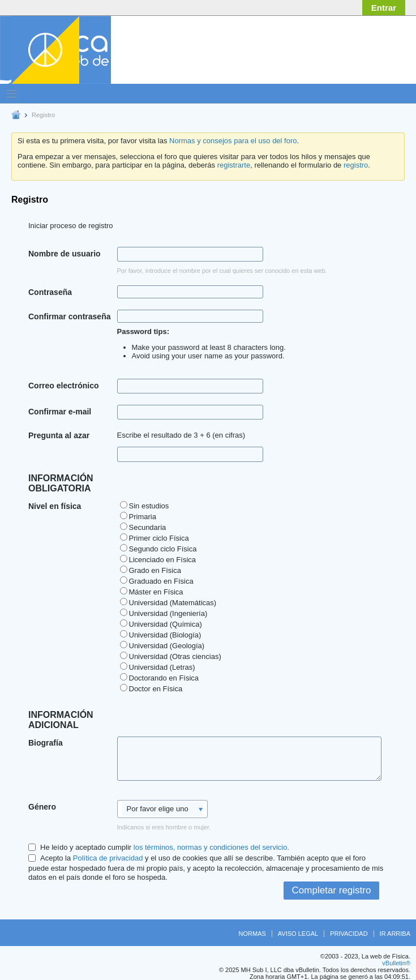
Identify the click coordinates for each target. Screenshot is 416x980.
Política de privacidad (108, 858)
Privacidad (349, 934)
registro (356, 165)
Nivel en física (55, 506)
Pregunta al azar (59, 435)
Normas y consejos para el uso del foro (233, 141)
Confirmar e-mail (60, 412)
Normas (252, 934)
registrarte (234, 165)
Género (42, 807)
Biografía (46, 743)
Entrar (384, 8)
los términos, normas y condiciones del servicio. (211, 847)
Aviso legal (298, 934)
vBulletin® (396, 963)
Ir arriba (395, 934)
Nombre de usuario (65, 254)
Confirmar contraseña (69, 316)
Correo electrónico (63, 386)
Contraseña (50, 292)
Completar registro (332, 890)
